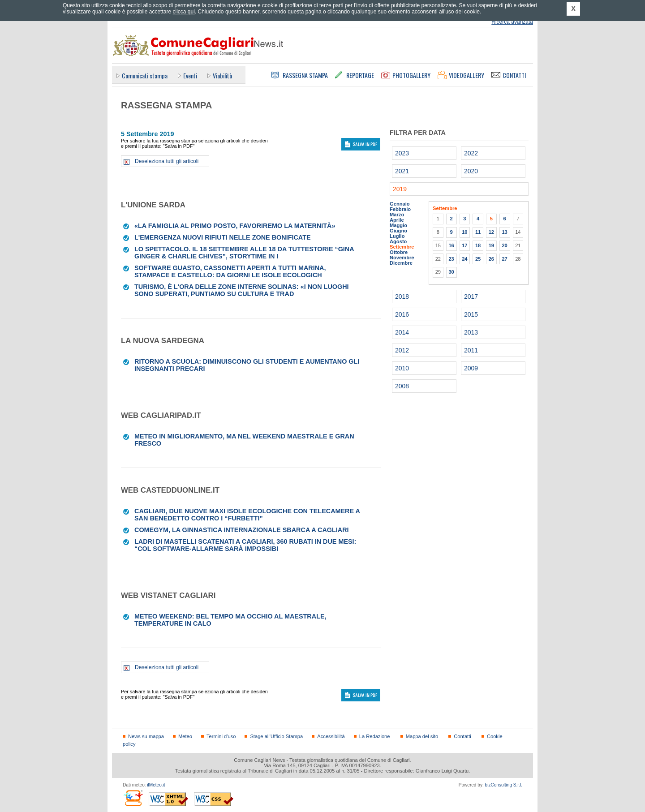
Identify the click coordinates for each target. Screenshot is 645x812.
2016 (402, 314)
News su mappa (146, 736)
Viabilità (222, 75)
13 (504, 232)
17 (464, 245)
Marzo (397, 215)
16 (451, 245)
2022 (471, 153)
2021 (402, 171)
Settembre (402, 247)
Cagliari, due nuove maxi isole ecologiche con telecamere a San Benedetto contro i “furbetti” (247, 515)
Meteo (185, 736)
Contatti (462, 736)
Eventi (190, 75)
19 (491, 245)
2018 (402, 296)
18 (478, 245)
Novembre (402, 258)
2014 (402, 332)
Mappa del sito (422, 736)
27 (504, 259)
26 (491, 259)
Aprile (397, 220)
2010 (402, 368)
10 (464, 232)
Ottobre (399, 252)
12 (491, 232)
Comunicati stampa (145, 75)
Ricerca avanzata (512, 22)
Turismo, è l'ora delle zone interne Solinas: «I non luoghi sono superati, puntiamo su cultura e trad (242, 290)
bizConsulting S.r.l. (504, 785)
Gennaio (400, 204)
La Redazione (375, 736)
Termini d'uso (221, 736)
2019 (400, 189)
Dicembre (401, 263)
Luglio (397, 236)
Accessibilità (331, 736)
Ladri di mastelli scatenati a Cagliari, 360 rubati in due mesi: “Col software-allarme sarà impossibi (245, 545)
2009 (471, 368)
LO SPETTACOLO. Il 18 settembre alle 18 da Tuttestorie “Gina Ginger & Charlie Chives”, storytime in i (244, 253)
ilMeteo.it (156, 785)
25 (478, 259)
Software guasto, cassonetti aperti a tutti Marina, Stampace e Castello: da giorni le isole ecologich (230, 271)
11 (478, 232)
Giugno (398, 231)
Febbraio (400, 209)
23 (451, 259)
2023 (402, 153)
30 (451, 272)
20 (504, 245)
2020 (471, 171)
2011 (471, 350)
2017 (471, 296)
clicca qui (183, 12)
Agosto (398, 241)
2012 (402, 350)
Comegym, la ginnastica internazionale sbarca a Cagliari (242, 530)
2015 (471, 314)
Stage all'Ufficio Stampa (276, 736)
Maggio (398, 225)
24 (464, 259)
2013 (471, 332)
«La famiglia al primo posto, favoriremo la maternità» (235, 226)
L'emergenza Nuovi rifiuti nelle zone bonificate (223, 237)
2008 (402, 386)
